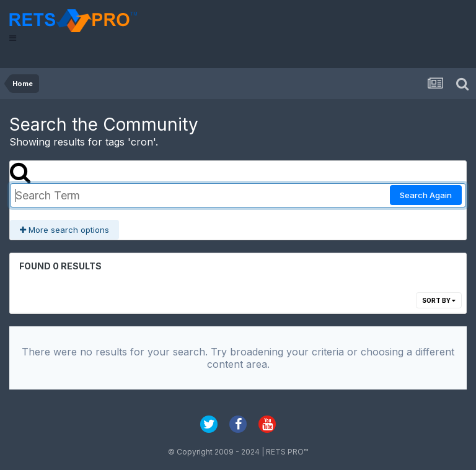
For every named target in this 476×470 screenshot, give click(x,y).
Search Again (426, 195)
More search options (64, 230)
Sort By (439, 300)
